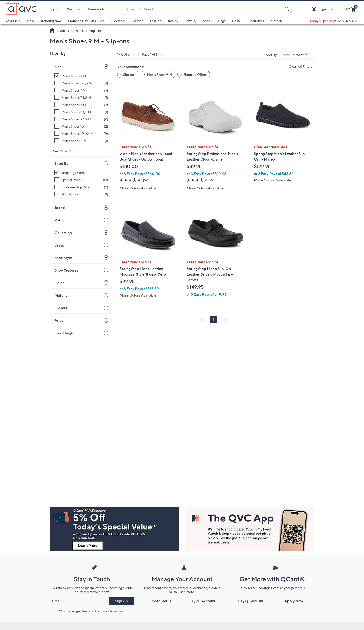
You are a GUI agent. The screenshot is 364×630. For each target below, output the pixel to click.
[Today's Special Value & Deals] (333, 21)
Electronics (256, 21)
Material (62, 295)
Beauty (173, 21)
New (31, 21)
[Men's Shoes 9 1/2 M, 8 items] (81, 119)
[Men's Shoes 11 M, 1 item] (81, 141)
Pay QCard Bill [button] (250, 601)
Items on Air (97, 9)
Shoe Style (63, 258)
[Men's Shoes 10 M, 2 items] (81, 126)
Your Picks (13, 21)
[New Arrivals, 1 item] (81, 194)
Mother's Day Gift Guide (86, 21)
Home (236, 21)
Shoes (207, 21)
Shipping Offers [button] (195, 74)
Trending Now (51, 21)
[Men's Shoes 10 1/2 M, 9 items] (81, 134)
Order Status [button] (160, 601)
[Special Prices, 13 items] (81, 180)
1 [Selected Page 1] (213, 319)
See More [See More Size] (61, 151)
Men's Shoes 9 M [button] (159, 74)
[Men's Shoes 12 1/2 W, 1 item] (81, 83)
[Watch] (72, 9)
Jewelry (191, 21)
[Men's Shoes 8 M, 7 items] (81, 105)
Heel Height (65, 333)
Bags (222, 21)
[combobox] (198, 9)
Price (59, 320)
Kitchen (276, 21)
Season (60, 245)
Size (58, 67)
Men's (79, 31)
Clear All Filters (300, 66)
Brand (60, 208)
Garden (138, 21)
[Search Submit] (288, 9)
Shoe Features (66, 270)
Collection (63, 233)
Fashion (156, 21)
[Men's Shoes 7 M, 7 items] (81, 90)
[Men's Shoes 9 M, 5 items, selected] (81, 76)
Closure (61, 308)
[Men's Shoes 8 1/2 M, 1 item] (81, 112)
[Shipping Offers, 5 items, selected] (81, 173)
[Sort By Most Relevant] (297, 55)
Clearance (118, 21)
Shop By (61, 163)
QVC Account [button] (204, 601)
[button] (315, 9)
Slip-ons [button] (129, 74)
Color (59, 283)
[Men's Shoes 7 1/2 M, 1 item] (81, 97)
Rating (60, 220)
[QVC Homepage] (52, 31)
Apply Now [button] (294, 601)
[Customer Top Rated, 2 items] (81, 187)
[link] (138, 54)
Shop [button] (51, 9)
